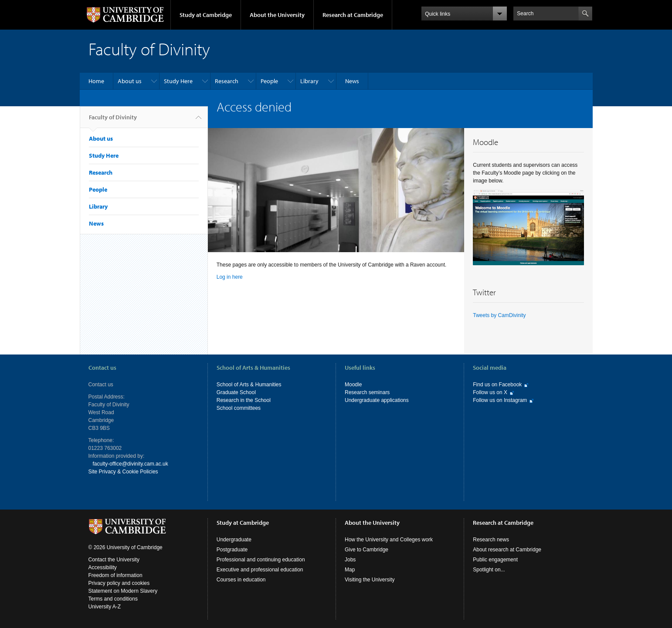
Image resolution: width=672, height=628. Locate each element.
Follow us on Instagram (500, 400)
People (269, 81)
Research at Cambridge (353, 15)
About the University (277, 15)
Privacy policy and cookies (119, 583)
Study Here (178, 81)
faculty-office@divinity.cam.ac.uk (131, 464)
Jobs (350, 560)
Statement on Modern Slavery (123, 591)
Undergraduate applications (377, 400)
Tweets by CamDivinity (499, 315)
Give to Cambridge (367, 550)
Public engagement (495, 560)
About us (130, 81)
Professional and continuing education (261, 560)
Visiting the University (370, 580)
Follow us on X (490, 392)
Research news (491, 540)
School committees (239, 408)
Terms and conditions (113, 599)
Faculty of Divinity (113, 121)
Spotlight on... (489, 570)
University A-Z (105, 607)
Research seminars (367, 392)
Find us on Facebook (497, 385)
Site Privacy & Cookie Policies (123, 472)
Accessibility (103, 567)
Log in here (230, 277)
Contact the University (114, 560)
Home (96, 81)
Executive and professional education (260, 570)
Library (309, 81)
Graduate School (236, 392)
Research (227, 81)
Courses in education (241, 580)
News (352, 81)
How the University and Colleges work (389, 540)
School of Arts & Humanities (249, 385)
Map (350, 570)
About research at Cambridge (507, 550)
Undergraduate (234, 540)
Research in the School (244, 400)
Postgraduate (232, 550)
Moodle (353, 385)
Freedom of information (115, 575)
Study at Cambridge (206, 15)
